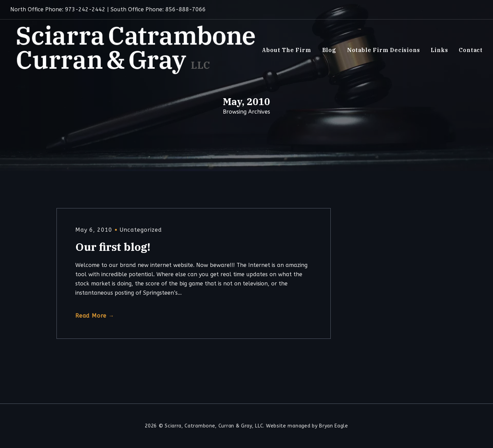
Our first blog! (113, 247)
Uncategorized (141, 230)
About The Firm (286, 50)
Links (439, 50)
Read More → (95, 316)
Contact (471, 50)
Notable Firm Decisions (384, 50)
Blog (329, 50)
